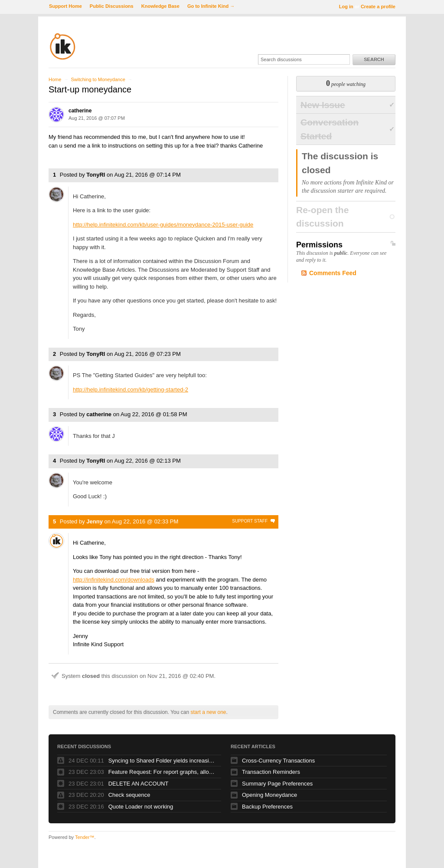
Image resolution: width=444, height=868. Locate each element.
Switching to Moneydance (98, 79)
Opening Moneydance (269, 795)
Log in (346, 7)
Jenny (95, 521)
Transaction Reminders (271, 772)
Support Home (65, 6)
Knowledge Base (160, 6)
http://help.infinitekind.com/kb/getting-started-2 (131, 390)
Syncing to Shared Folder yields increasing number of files (163, 761)
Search (374, 59)
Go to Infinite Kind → (211, 6)
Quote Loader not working (141, 807)
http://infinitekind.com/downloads (114, 580)
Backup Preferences (267, 807)
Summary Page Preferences (277, 784)
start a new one (208, 712)
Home (55, 79)
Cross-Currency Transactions (278, 761)
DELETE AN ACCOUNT (139, 784)
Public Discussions (112, 6)
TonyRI (96, 175)
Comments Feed (333, 273)
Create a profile (378, 7)
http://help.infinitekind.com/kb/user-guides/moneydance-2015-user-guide (163, 225)
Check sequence (129, 795)
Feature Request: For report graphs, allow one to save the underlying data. (163, 772)
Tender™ (85, 837)
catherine (80, 111)
